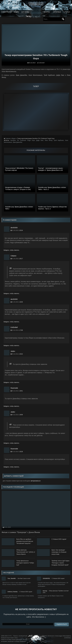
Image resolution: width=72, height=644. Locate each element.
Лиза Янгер (49, 140)
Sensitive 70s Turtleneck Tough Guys (23, 140)
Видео (16, 12)
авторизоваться (36, 481)
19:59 (21, 415)
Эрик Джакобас (18, 142)
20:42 (21, 354)
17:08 (21, 330)
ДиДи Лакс (40, 140)
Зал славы (25, 12)
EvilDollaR (41, 63)
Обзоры (46, 12)
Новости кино (7, 12)
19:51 (21, 391)
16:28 (21, 452)
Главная (8, 138)
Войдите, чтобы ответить (11, 250)
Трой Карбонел (59, 140)
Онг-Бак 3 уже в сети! (24, 578)
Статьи (67, 12)
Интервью (57, 12)
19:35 (21, 302)
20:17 (21, 259)
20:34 (21, 230)
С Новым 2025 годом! (58, 578)
